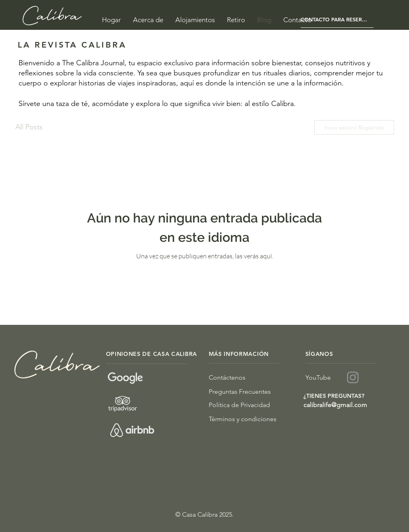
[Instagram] (353, 377)
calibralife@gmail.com (335, 405)
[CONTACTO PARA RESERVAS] (337, 20)
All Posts (29, 127)
